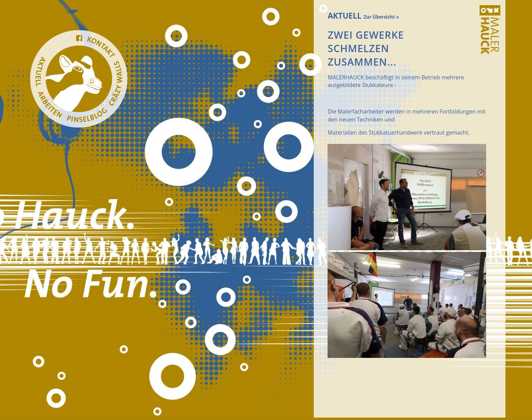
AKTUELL (363, 16)
